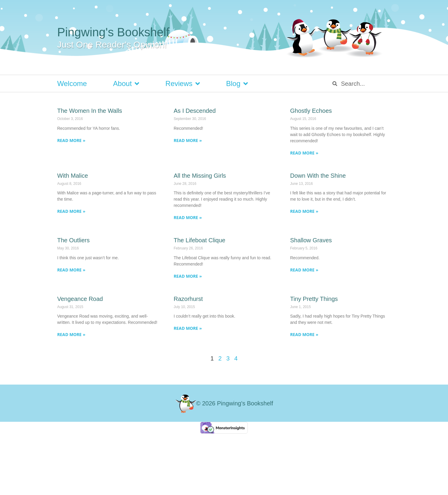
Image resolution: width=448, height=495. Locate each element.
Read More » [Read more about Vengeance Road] (71, 334)
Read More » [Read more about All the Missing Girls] (188, 217)
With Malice (73, 176)
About (126, 84)
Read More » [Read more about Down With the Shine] (304, 211)
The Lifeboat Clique (199, 240)
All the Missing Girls (200, 176)
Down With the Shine (318, 176)
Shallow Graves (311, 240)
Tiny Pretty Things (314, 299)
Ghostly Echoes (311, 111)
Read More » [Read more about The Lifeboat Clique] (188, 276)
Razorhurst (188, 299)
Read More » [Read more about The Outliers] (71, 270)
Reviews (183, 84)
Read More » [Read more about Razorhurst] (188, 328)
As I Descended (195, 111)
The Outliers (73, 240)
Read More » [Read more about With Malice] (71, 211)
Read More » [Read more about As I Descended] (188, 140)
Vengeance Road (80, 299)
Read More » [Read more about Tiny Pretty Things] (304, 334)
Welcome (72, 83)
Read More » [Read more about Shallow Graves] (304, 270)
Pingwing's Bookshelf (113, 32)
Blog (237, 84)
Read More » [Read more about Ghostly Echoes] (304, 153)
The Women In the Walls (90, 111)
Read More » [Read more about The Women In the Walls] (71, 140)
